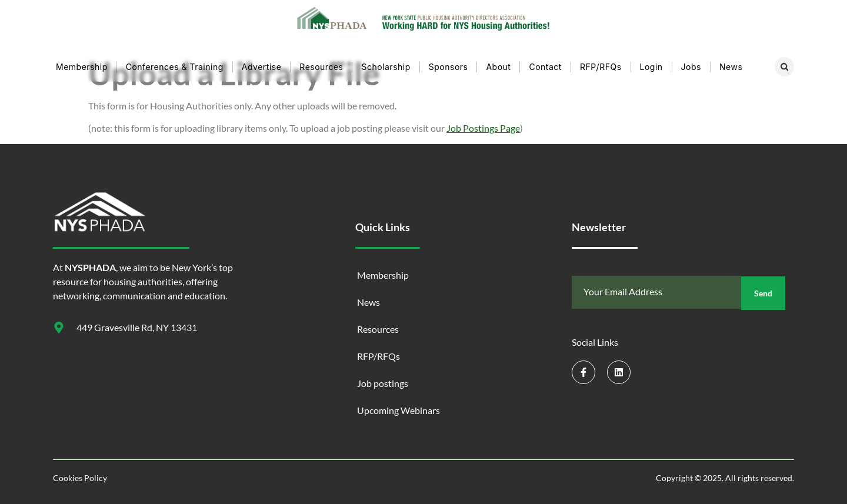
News (731, 67)
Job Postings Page (483, 128)
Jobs (691, 67)
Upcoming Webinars (399, 410)
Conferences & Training (175, 67)
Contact (545, 67)
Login (651, 67)
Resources (321, 67)
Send (763, 293)
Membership (82, 67)
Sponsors (448, 67)
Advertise (262, 67)
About (498, 67)
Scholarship (386, 67)
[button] (784, 67)
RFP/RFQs (601, 67)
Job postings (383, 383)
